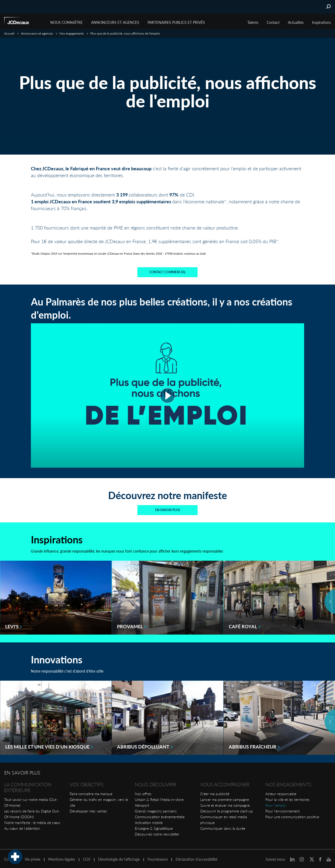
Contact (273, 22)
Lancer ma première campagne (225, 797)
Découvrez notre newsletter (157, 832)
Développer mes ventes (88, 809)
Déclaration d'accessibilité (196, 857)
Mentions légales (62, 857)
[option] (56, 595)
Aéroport (142, 803)
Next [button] (330, 599)
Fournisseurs (158, 857)
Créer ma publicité (215, 791)
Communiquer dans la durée (223, 826)
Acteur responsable (281, 791)
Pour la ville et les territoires (287, 797)
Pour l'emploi (276, 803)
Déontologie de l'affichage (119, 857)
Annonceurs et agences (115, 22)
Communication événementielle (160, 814)
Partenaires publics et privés (176, 22)
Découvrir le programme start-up (227, 809)
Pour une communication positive (292, 814)
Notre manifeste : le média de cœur (32, 820)
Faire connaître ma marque (91, 791)
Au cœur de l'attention (22, 826)
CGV (87, 857)
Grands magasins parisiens (156, 809)
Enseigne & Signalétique (154, 826)
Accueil (9, 33)
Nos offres (143, 791)
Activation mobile (149, 820)
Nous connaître (66, 22)
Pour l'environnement (283, 809)
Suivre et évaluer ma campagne (225, 803)
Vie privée (32, 857)
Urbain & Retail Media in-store (159, 797)
